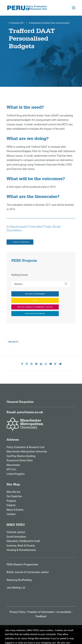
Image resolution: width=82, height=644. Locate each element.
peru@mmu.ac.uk (30, 412)
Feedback (41, 616)
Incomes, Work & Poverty (21, 546)
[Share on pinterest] (36, 364)
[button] (74, 8)
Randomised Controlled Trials (43, 23)
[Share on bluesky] (51, 364)
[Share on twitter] (27, 364)
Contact (11, 514)
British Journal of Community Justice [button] (35, 307)
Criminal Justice (16, 532)
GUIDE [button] (35, 300)
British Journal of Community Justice (28, 572)
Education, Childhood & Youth (23, 541)
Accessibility (64, 612)
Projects (13, 342)
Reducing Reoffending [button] (35, 314)
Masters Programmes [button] (35, 294)
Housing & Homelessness (21, 550)
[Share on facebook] (22, 364)
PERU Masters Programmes (22, 565)
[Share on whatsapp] (46, 364)
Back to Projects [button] (20, 242)
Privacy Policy (18, 612)
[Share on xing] (55, 364)
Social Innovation (62, 23)
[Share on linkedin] (41, 364)
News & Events (15, 510)
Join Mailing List (16, 588)
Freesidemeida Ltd (41, 638)
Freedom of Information (41, 612)
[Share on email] (60, 364)
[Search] (41, 284)
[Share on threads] (32, 364)
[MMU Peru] (27, 8)
